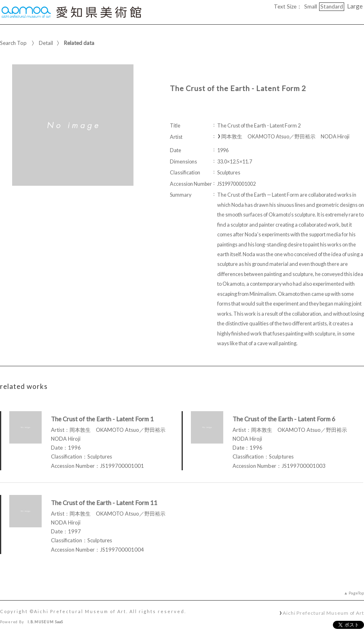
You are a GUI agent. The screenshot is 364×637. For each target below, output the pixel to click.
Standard (332, 6)
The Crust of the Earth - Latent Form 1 (102, 419)
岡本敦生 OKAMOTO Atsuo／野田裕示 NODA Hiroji (285, 137)
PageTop (356, 593)
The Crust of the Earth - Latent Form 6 (284, 419)
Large (355, 6)
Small (311, 6)
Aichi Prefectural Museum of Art (323, 613)
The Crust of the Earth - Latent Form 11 (104, 503)
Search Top (13, 43)
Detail (46, 43)
